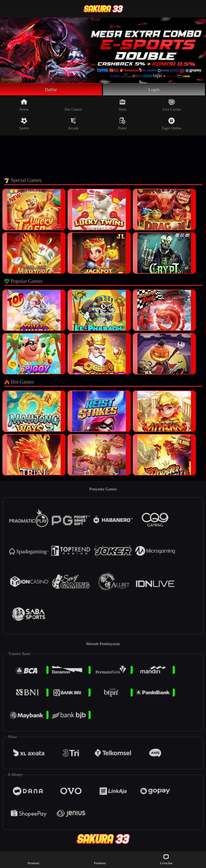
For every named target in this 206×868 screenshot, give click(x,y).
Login (154, 89)
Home (24, 105)
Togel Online (172, 124)
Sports (24, 124)
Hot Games (73, 105)
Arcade (73, 124)
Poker (122, 124)
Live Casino (172, 105)
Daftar (51, 89)
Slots (122, 105)
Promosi (34, 859)
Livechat (166, 859)
